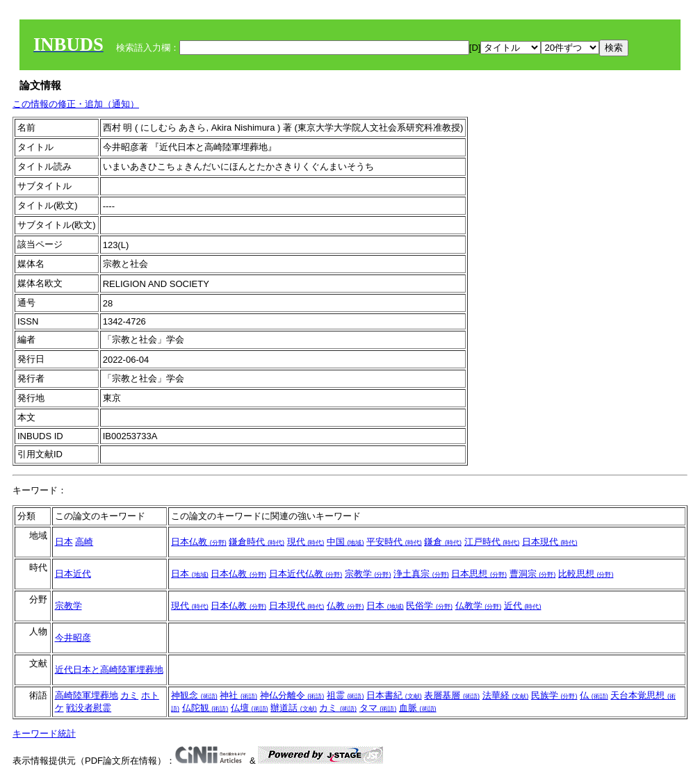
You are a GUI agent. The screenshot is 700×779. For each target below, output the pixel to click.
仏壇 (250, 708)
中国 (345, 542)
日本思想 (479, 574)
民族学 (554, 695)
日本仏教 (199, 542)
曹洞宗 (533, 574)
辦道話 (294, 708)
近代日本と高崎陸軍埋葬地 (109, 670)
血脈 (418, 708)
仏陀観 (205, 708)
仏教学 (479, 606)
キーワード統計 (44, 733)
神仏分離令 (292, 695)
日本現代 (550, 542)
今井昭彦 (73, 638)
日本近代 (73, 574)
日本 (64, 542)
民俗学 (429, 606)
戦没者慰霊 (89, 708)
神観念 (194, 695)
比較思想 (586, 574)
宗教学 (368, 574)
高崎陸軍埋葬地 (87, 695)
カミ (129, 695)
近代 (523, 606)
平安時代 (394, 542)
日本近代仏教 (306, 574)
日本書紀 (394, 695)
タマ (378, 708)
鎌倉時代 (257, 542)
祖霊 (345, 695)
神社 (238, 695)
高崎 (84, 542)
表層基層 (452, 695)
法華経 (506, 695)
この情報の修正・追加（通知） (76, 104)
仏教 (345, 606)
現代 (306, 542)
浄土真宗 (421, 574)
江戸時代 (492, 542)
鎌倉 (443, 542)
